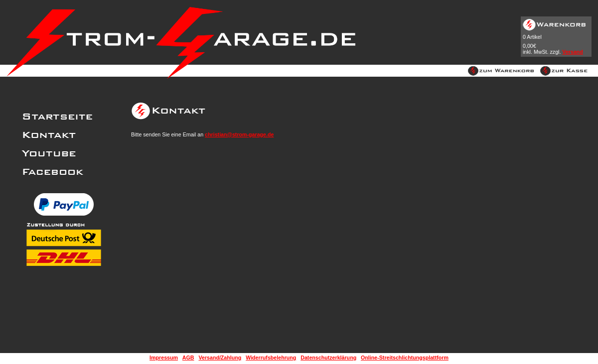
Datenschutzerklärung (328, 358)
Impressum (164, 358)
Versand (572, 52)
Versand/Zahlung (220, 358)
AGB (188, 358)
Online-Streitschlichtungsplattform (405, 358)
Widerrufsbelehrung (271, 358)
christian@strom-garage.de (239, 134)
